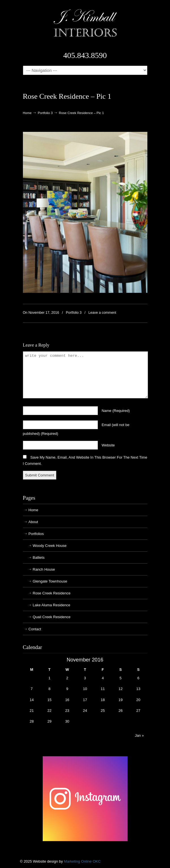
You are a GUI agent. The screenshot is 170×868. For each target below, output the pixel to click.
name (116, 411)
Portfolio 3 (45, 113)
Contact (35, 629)
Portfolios (36, 534)
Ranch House (44, 569)
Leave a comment (102, 313)
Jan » (139, 735)
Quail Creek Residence (52, 617)
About (33, 522)
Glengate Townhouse (50, 581)
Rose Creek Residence (52, 593)
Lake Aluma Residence (52, 605)
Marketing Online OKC (82, 861)
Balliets (39, 557)
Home (27, 113)
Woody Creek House (50, 546)
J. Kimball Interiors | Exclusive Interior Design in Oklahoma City (85, 23)
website (108, 445)
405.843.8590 (85, 55)
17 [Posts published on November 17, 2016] (85, 700)
